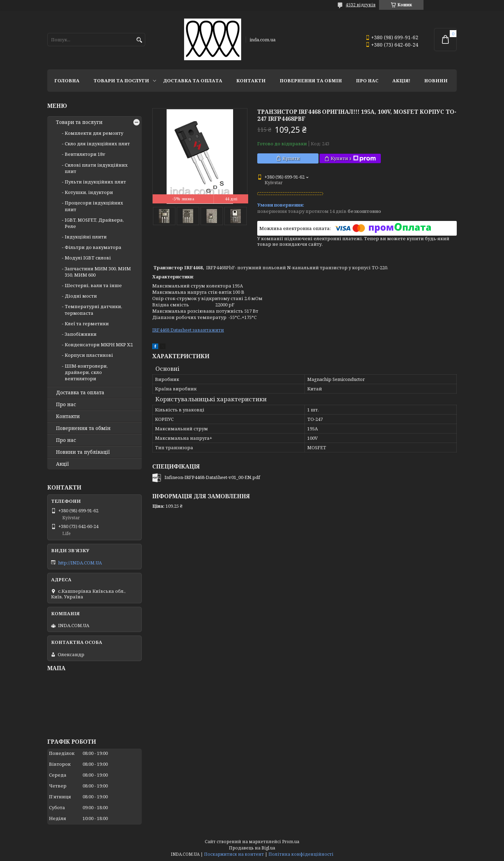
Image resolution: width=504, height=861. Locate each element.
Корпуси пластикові (89, 355)
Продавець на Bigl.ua (252, 848)
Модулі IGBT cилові (88, 258)
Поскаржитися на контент (234, 854)
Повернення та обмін (311, 81)
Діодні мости (81, 296)
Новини (436, 81)
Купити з (353, 158)
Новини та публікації (83, 452)
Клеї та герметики (87, 324)
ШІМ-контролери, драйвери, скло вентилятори (86, 372)
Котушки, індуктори (89, 192)
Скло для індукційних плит (97, 144)
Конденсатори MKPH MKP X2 (99, 345)
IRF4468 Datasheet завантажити (188, 330)
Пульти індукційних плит (95, 182)
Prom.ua (291, 842)
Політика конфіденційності (301, 854)
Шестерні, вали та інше (93, 285)
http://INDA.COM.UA (80, 563)
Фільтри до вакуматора (93, 247)
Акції (62, 464)
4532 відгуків (361, 5)
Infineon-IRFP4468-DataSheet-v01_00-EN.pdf (212, 477)
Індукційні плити (86, 237)
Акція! (401, 81)
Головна (67, 81)
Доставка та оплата (193, 81)
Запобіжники (81, 334)
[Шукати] (139, 40)
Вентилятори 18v (85, 154)
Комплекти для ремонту (94, 133)
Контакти (251, 81)
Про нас (367, 81)
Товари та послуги (121, 81)
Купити (291, 158)
